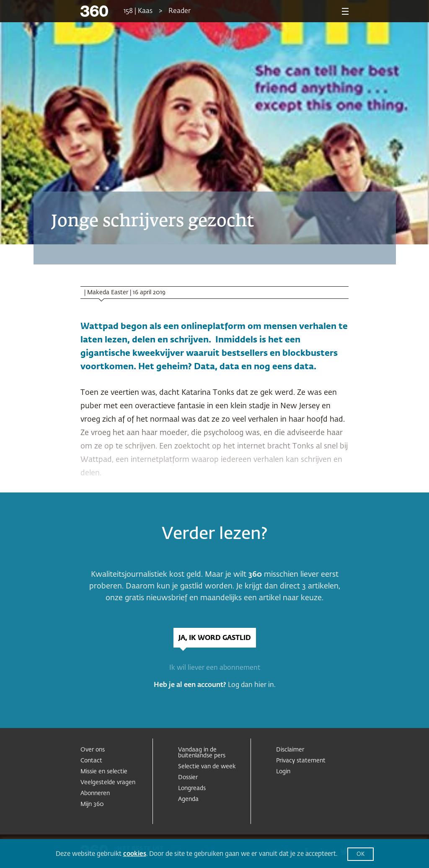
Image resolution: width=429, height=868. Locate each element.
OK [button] (361, 854)
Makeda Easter (108, 293)
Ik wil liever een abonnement (215, 668)
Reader (180, 11)
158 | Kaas (138, 11)
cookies (135, 854)
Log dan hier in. (252, 685)
